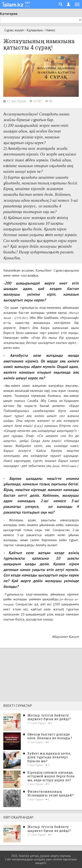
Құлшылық (35, 30)
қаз (27, 2)
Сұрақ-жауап (14, 30)
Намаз (50, 30)
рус (27, 6)
